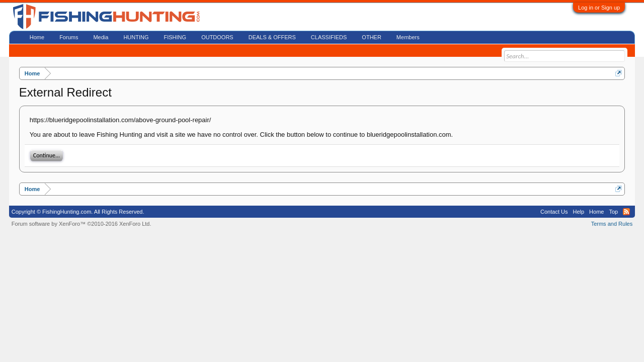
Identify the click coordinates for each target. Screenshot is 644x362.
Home (37, 37)
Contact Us (554, 212)
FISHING (175, 37)
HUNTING (136, 37)
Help (578, 212)
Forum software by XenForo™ (82, 224)
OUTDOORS (217, 37)
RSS (626, 212)
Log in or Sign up (599, 8)
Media (101, 37)
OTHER (372, 37)
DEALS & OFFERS (272, 37)
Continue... (47, 155)
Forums (69, 37)
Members (408, 37)
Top (613, 212)
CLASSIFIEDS (329, 37)
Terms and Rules (612, 224)
